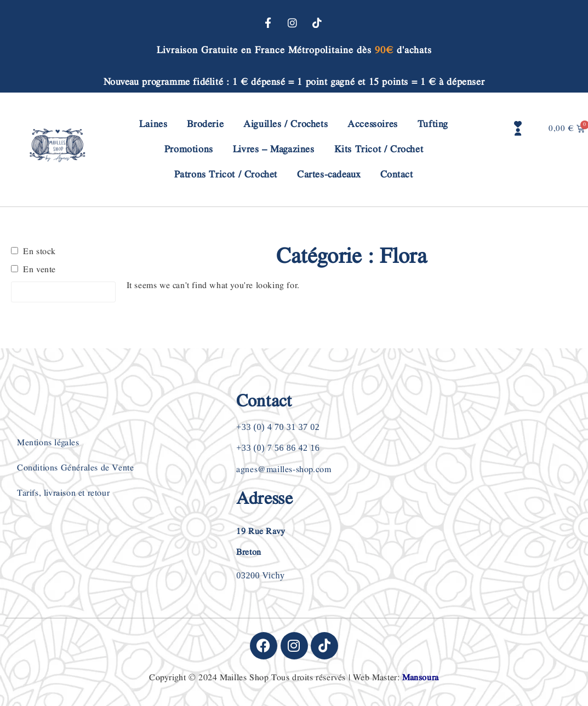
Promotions (189, 149)
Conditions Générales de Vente (75, 468)
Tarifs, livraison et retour (63, 493)
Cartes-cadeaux (329, 174)
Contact (396, 174)
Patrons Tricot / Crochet (226, 174)
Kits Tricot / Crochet (379, 149)
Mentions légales (48, 443)
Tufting (433, 124)
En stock (39, 252)
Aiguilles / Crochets (286, 124)
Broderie (205, 124)
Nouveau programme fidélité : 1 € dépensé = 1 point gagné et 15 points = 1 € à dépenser (294, 82)
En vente (39, 270)
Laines (153, 124)
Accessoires (373, 124)
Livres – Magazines (274, 149)
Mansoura (421, 678)
